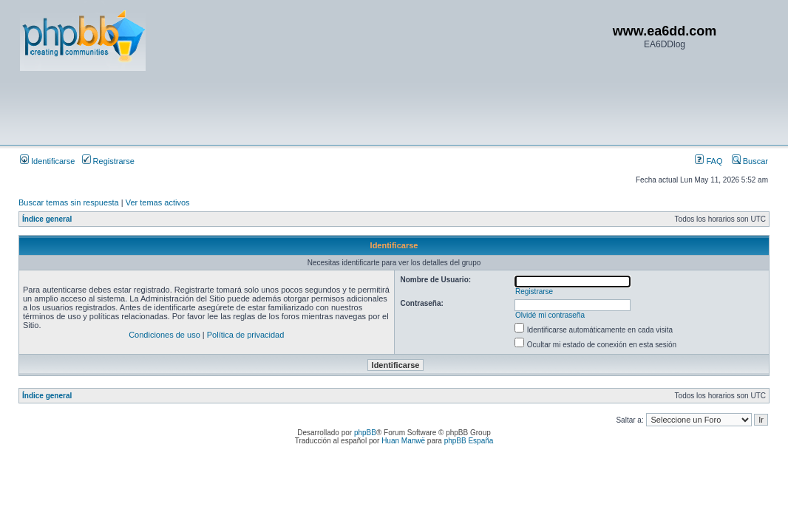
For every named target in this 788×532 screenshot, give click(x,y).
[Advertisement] (289, 107)
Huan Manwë (403, 441)
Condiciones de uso (164, 335)
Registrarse (108, 161)
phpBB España (469, 441)
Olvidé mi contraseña (550, 315)
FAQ (709, 161)
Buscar (750, 161)
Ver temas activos (158, 202)
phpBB (365, 433)
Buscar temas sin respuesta (69, 202)
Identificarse (47, 161)
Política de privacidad (246, 335)
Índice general (47, 219)
